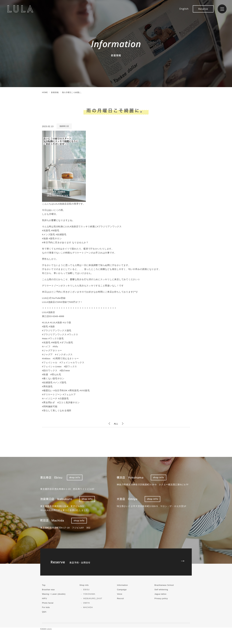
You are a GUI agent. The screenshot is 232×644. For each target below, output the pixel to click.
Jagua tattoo (160, 594)
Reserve (203, 9)
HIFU (44, 598)
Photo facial (48, 603)
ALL (116, 424)
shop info (75, 477)
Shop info (84, 585)
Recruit (120, 598)
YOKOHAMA (89, 594)
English (184, 9)
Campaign (122, 590)
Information (122, 585)
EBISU (86, 590)
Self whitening (161, 590)
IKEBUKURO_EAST (93, 598)
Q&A (44, 612)
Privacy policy (161, 598)
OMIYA (86, 603)
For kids (46, 607)
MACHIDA (88, 607)
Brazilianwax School (164, 585)
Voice (120, 594)
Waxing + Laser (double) (54, 594)
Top (44, 585)
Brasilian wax (48, 590)
